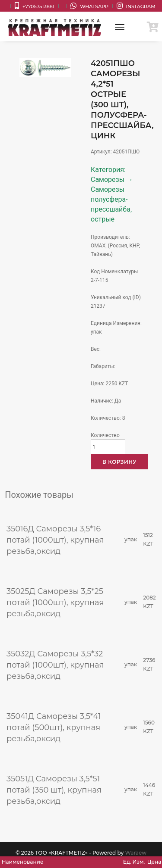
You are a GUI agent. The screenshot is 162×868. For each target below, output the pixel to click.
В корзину (119, 462)
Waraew (136, 853)
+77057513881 (35, 6)
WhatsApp (89, 6)
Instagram (136, 6)
